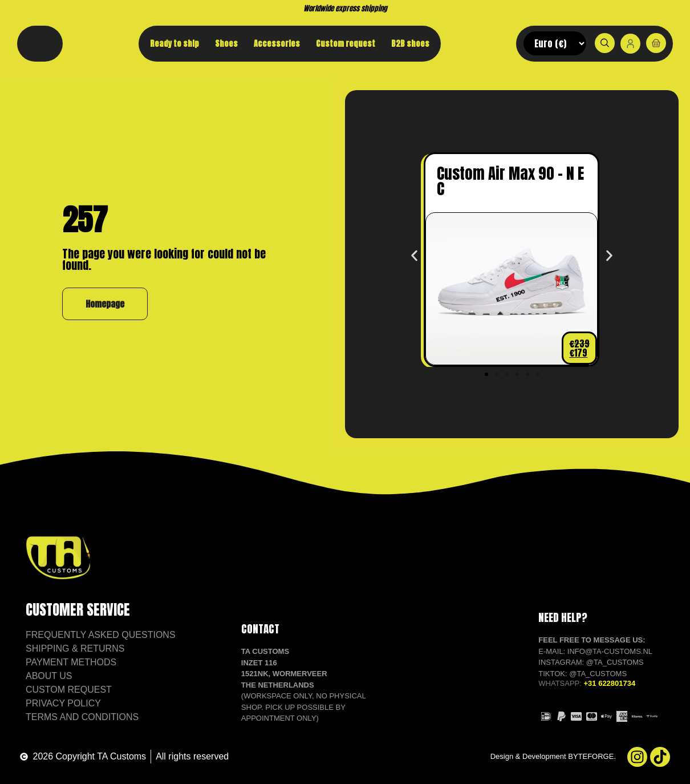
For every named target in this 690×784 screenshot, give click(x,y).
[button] (414, 255)
